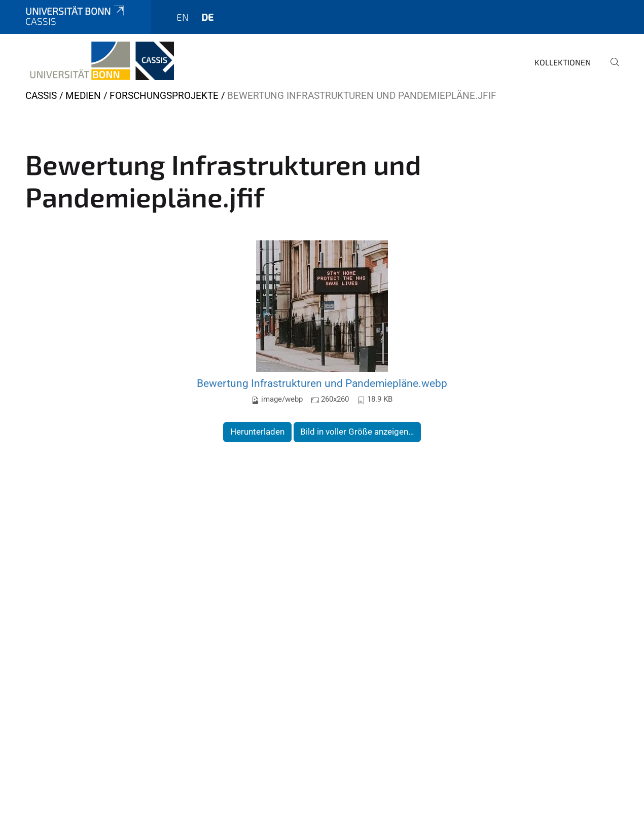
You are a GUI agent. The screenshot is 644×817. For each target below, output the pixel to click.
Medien (83, 96)
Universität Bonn (76, 11)
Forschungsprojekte (164, 96)
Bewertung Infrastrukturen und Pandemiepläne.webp (322, 383)
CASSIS (41, 96)
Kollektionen (563, 62)
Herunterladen (257, 432)
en (183, 17)
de (207, 17)
